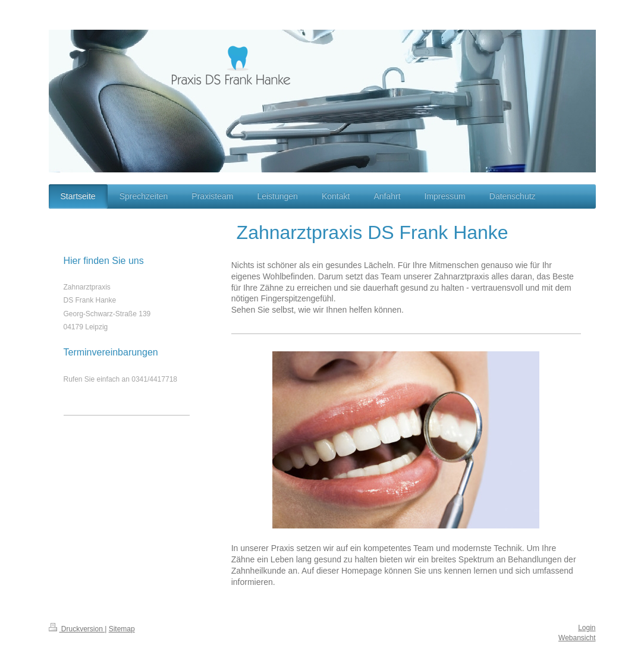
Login (587, 628)
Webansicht (577, 638)
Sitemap (122, 629)
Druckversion (77, 629)
